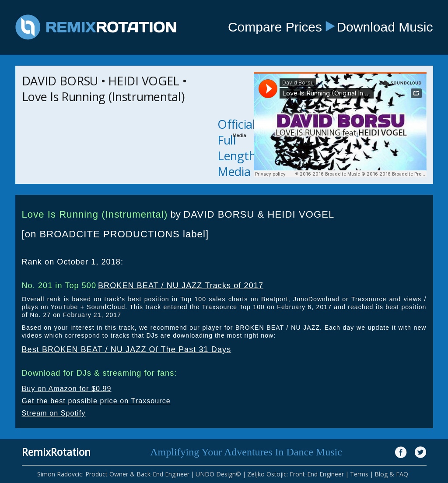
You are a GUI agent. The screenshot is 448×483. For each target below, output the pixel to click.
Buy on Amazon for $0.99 (67, 389)
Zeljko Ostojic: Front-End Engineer (296, 474)
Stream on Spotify (54, 413)
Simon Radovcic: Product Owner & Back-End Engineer (113, 474)
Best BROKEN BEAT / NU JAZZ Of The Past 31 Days (127, 349)
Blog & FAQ (391, 474)
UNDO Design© (218, 474)
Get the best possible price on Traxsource (96, 401)
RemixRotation (56, 452)
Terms (359, 474)
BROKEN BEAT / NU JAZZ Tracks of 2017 (181, 286)
